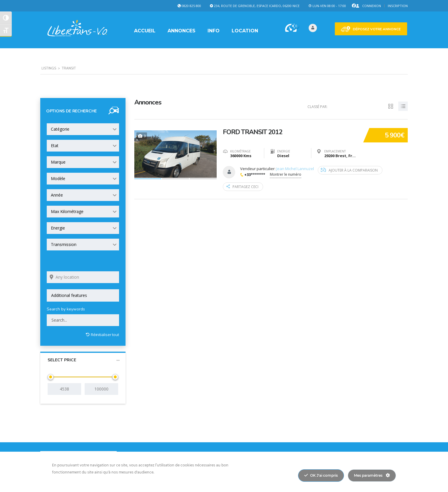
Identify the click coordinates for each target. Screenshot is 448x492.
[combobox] (83, 129)
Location (245, 31)
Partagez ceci (242, 187)
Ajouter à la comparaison (349, 170)
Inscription (398, 6)
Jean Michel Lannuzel (295, 169)
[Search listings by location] (83, 277)
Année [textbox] (57, 195)
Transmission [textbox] (64, 244)
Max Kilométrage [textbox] (67, 211)
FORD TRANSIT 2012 (253, 132)
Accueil (145, 31)
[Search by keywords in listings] (83, 320)
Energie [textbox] (58, 228)
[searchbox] (83, 295)
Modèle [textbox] (58, 178)
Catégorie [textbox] (60, 129)
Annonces (182, 31)
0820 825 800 (191, 6)
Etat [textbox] (55, 146)
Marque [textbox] (58, 162)
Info (214, 31)
